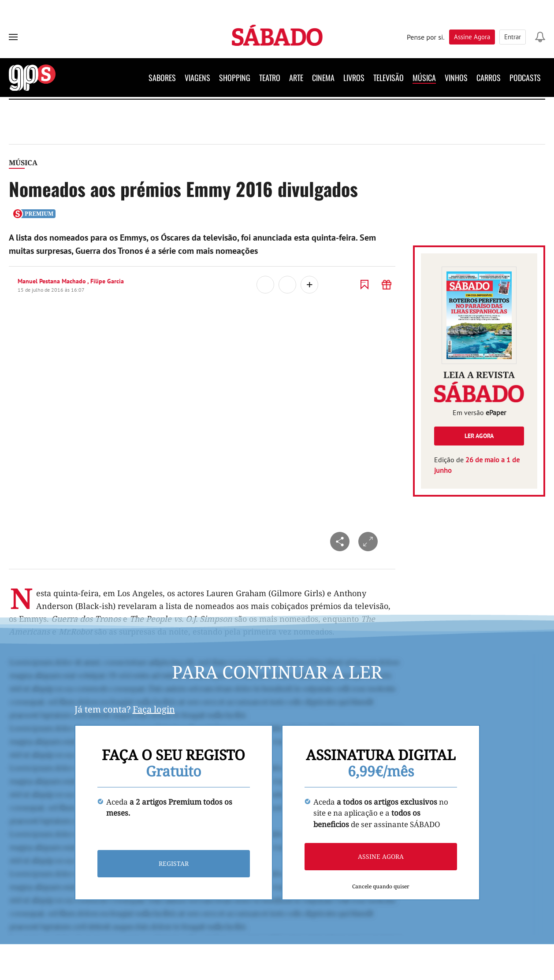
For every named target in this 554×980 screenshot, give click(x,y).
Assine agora (381, 857)
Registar (174, 864)
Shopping (235, 78)
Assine (472, 37)
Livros (354, 78)
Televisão (389, 78)
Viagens (197, 78)
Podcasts (525, 78)
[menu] (13, 37)
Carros (489, 78)
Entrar (513, 37)
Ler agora (479, 436)
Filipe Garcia (107, 281)
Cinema (323, 78)
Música (424, 78)
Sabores (162, 78)
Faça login (154, 709)
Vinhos (456, 78)
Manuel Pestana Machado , (54, 281)
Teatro (270, 78)
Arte (296, 78)
